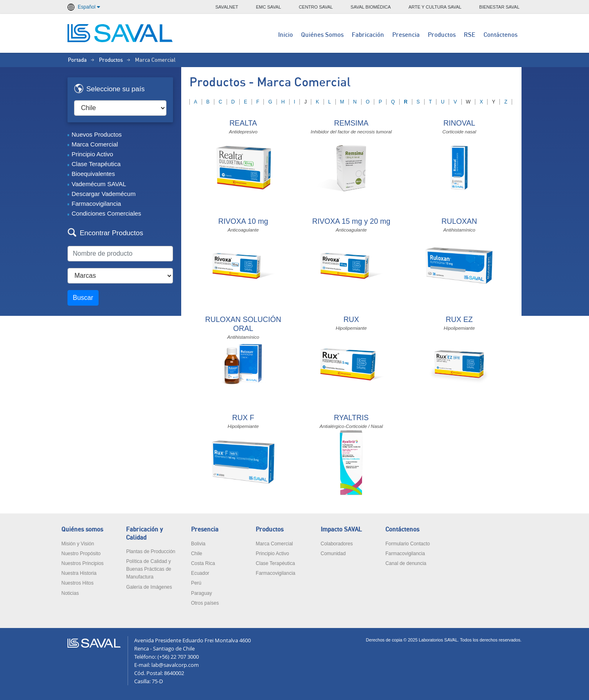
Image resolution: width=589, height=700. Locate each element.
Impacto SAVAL (341, 530)
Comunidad (333, 554)
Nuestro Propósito (81, 554)
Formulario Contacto (408, 544)
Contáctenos (500, 35)
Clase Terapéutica (96, 164)
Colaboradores (337, 544)
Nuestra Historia (79, 573)
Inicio (286, 35)
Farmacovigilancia (96, 204)
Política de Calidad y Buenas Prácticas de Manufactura (148, 569)
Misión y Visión (78, 544)
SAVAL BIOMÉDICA (371, 7)
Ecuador (200, 573)
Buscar (83, 298)
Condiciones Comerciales (106, 213)
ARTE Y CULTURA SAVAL (435, 7)
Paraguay (201, 593)
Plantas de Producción (151, 551)
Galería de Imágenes (149, 587)
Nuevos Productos (97, 134)
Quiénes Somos (322, 35)
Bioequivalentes (93, 174)
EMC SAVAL (269, 7)
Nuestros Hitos (78, 583)
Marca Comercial (95, 144)
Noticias (70, 593)
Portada (77, 60)
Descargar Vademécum (103, 194)
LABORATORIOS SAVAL (121, 33)
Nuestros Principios (82, 563)
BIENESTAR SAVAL (499, 7)
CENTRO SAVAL (316, 7)
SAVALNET (227, 7)
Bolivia (198, 544)
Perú (196, 583)
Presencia (406, 35)
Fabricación (368, 35)
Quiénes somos (82, 530)
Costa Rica (203, 563)
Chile (197, 554)
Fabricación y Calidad (144, 533)
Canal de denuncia (406, 563)
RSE (470, 35)
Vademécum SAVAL (99, 184)
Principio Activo (92, 154)
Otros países (205, 603)
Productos (442, 35)
